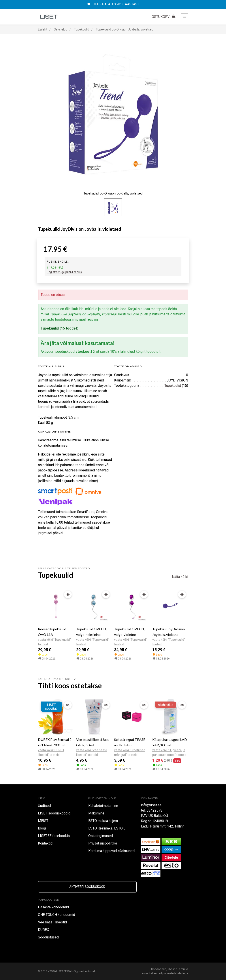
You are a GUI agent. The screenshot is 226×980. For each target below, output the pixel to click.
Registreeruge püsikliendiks (64, 272)
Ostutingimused (101, 836)
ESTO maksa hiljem (103, 821)
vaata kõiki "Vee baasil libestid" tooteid (92, 752)
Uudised (44, 806)
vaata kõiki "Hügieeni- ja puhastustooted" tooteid (169, 752)
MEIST (43, 821)
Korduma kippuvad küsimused (111, 851)
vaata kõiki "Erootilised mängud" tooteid (130, 752)
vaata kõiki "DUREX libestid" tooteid (51, 752)
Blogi (42, 828)
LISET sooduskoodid (54, 813)
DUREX (43, 930)
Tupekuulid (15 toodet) (59, 328)
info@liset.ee (151, 805)
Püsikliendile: (58, 262)
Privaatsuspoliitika (103, 843)
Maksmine (96, 813)
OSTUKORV (164, 17)
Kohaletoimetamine (103, 806)
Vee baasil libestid (52, 922)
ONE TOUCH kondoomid (56, 915)
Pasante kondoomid (53, 907)
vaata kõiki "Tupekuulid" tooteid (54, 642)
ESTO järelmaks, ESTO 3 (107, 828)
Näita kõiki (180, 577)
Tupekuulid (173, 386)
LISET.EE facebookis (54, 836)
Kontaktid (45, 843)
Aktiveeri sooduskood (87, 887)
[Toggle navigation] (185, 17)
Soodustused (48, 937)
